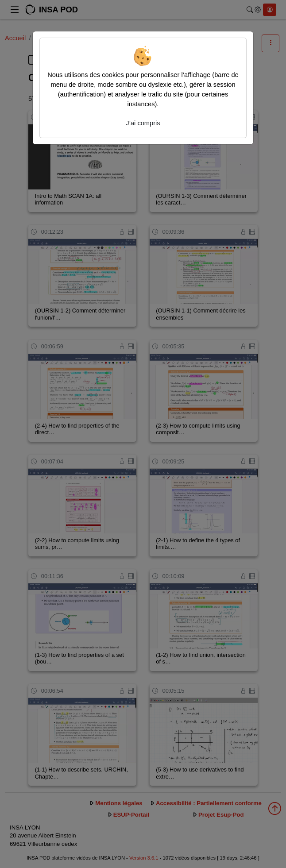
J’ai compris (143, 123)
